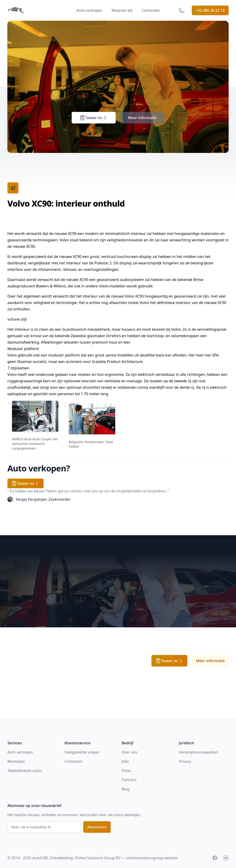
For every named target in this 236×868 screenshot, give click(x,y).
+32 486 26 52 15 (210, 10)
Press (126, 771)
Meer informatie (142, 118)
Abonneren (97, 827)
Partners (129, 780)
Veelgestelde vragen (82, 752)
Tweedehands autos (25, 771)
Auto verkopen (89, 10)
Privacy (185, 761)
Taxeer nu (94, 118)
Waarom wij (122, 10)
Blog (126, 789)
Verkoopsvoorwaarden (198, 752)
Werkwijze (16, 761)
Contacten (150, 10)
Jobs (125, 761)
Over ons (130, 752)
